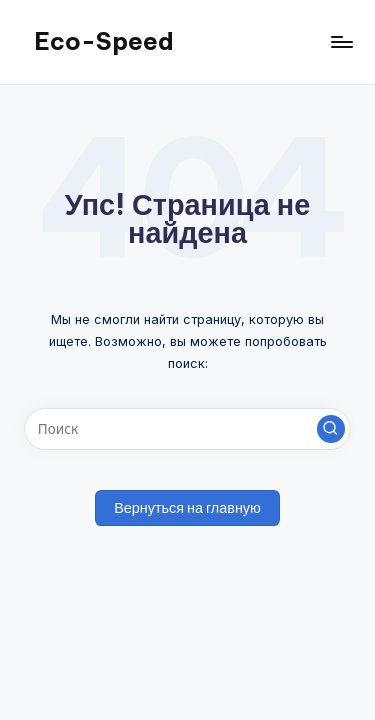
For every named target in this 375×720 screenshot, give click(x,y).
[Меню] (341, 41)
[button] (331, 429)
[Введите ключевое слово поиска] (187, 429)
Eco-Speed (104, 41)
